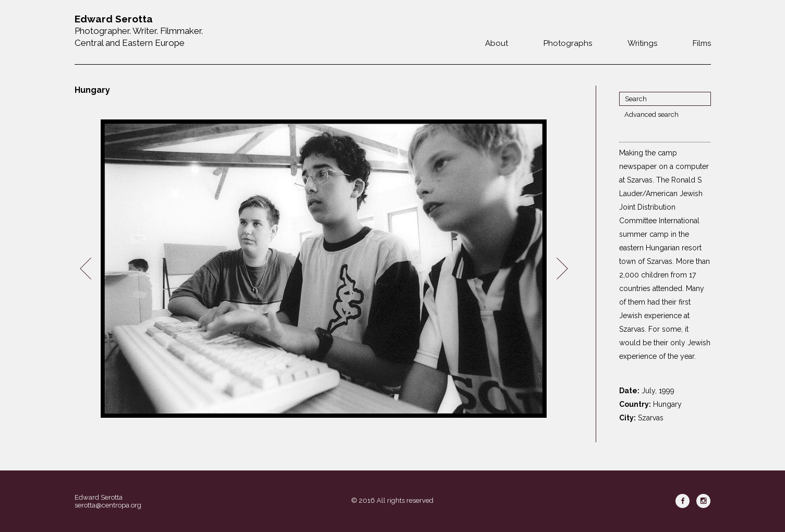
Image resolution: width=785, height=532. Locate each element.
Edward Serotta (99, 497)
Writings (642, 43)
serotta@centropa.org (108, 505)
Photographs (568, 43)
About (497, 43)
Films (702, 43)
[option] (324, 269)
